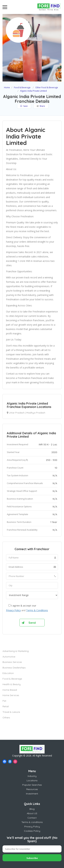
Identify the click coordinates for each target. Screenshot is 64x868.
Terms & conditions (32, 822)
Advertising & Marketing (16, 651)
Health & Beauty (12, 684)
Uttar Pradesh (17, 413)
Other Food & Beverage (47, 87)
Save (24, 106)
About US (32, 813)
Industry (32, 776)
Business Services (12, 662)
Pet (4, 701)
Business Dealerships (14, 668)
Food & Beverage (22, 87)
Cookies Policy (32, 831)
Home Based (10, 690)
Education (8, 673)
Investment (32, 794)
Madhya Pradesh (36, 413)
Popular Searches (32, 785)
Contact (32, 818)
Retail (6, 706)
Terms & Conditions (37, 610)
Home (7, 87)
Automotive (9, 657)
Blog (32, 809)
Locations (32, 780)
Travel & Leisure (11, 712)
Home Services (11, 695)
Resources (32, 789)
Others (6, 718)
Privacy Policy (13, 610)
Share (41, 106)
